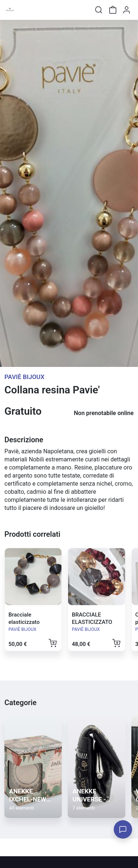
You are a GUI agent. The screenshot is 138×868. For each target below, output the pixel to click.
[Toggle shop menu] (25, 10)
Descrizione (24, 440)
